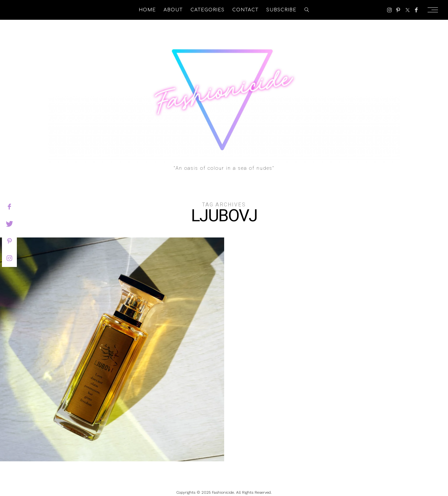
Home (147, 10)
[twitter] (9, 224)
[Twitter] (408, 10)
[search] (307, 10)
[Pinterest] (398, 10)
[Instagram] (390, 10)
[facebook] (9, 207)
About (173, 10)
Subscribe (281, 10)
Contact (245, 10)
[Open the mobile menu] (435, 10)
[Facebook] (416, 10)
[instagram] (9, 258)
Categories (207, 10)
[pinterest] (9, 241)
